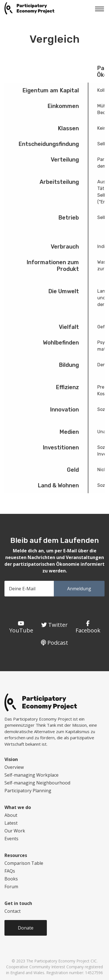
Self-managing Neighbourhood (37, 783)
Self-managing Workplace (32, 775)
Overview (14, 767)
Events (11, 839)
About (11, 815)
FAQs (10, 871)
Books (11, 879)
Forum (11, 887)
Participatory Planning (28, 791)
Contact (13, 911)
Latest (11, 823)
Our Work (15, 831)
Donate (26, 928)
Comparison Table (24, 863)
